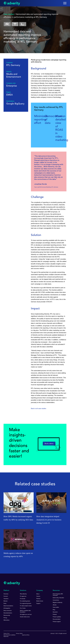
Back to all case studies (39, 409)
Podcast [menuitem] (55, 614)
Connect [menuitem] (6, 596)
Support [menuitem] (38, 603)
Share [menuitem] (5, 603)
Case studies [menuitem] (56, 607)
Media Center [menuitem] (40, 601)
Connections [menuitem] (56, 600)
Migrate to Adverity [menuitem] (58, 603)
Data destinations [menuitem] (8, 613)
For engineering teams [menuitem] (26, 603)
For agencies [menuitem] (23, 596)
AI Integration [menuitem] (7, 608)
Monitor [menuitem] (6, 601)
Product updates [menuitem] (57, 617)
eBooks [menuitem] (55, 605)
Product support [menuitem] (57, 622)
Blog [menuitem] (54, 610)
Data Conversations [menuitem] (8, 606)
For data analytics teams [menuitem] (26, 606)
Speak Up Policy (26, 635)
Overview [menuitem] (6, 594)
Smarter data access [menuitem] (25, 617)
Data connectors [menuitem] (8, 611)
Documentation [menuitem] (57, 619)
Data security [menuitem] (7, 615)
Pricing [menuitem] (5, 618)
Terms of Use (6, 633)
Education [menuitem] (55, 612)
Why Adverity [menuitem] (23, 594)
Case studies (9, 14)
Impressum (6, 636)
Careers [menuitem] (38, 596)
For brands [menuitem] (23, 599)
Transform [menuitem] (6, 599)
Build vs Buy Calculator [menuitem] (58, 598)
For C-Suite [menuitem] (23, 608)
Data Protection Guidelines (9, 635)
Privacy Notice (19, 633)
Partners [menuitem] (38, 599)
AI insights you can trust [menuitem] (26, 614)
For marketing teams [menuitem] (25, 601)
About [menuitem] (38, 594)
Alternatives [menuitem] (6, 620)
